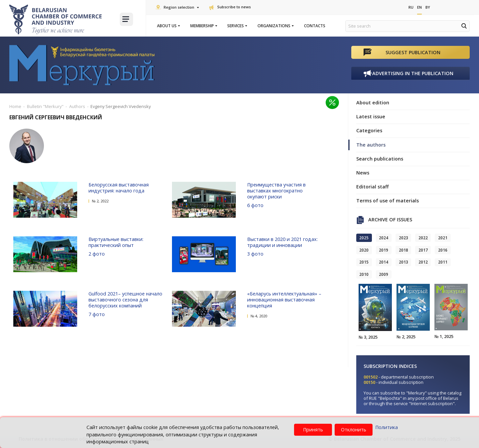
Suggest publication (413, 52)
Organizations (275, 26)
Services (237, 26)
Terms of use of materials (388, 201)
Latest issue (371, 116)
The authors (371, 145)
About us (168, 26)
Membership (203, 26)
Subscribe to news (230, 7)
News (363, 173)
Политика (387, 427)
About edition (373, 103)
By (428, 7)
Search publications (380, 159)
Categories (369, 130)
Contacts (315, 26)
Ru (411, 7)
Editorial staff (372, 187)
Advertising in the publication (413, 73)
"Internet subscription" (432, 403)
